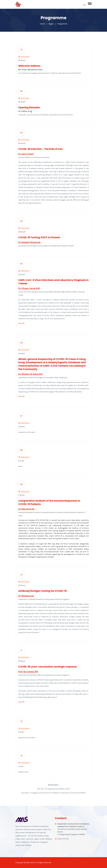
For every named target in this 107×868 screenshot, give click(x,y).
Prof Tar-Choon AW (28, 672)
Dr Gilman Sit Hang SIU (31, 374)
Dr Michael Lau (26, 596)
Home (42, 24)
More (21, 323)
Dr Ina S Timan (26, 154)
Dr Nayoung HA (26, 509)
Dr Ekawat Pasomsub (29, 242)
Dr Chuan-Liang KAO (29, 288)
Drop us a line (63, 839)
